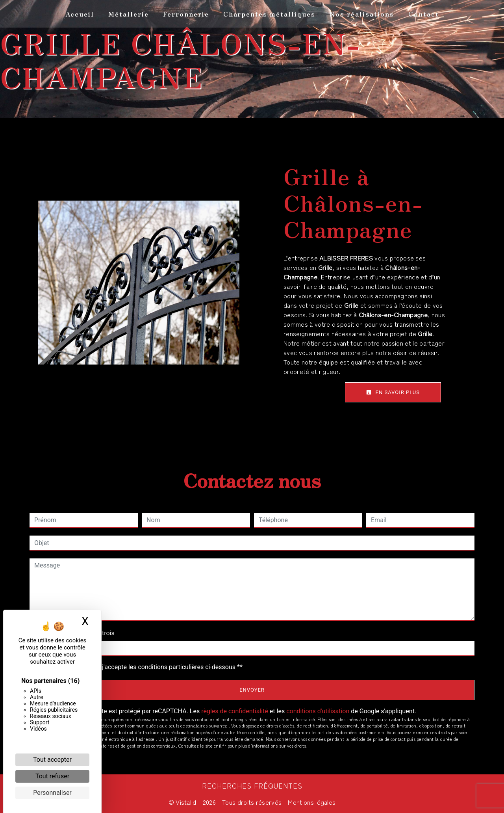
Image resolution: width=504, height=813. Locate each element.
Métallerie (129, 14)
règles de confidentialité (235, 711)
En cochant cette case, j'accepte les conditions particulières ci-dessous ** (140, 667)
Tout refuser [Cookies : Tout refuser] (52, 776)
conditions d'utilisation (318, 711)
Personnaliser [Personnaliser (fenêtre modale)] (52, 793)
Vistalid (186, 802)
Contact (424, 14)
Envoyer (252, 690)
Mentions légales (311, 802)
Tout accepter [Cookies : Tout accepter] (52, 760)
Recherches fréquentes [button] (252, 786)
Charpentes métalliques (269, 14)
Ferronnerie (186, 14)
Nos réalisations (362, 14)
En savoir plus (393, 392)
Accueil (80, 14)
